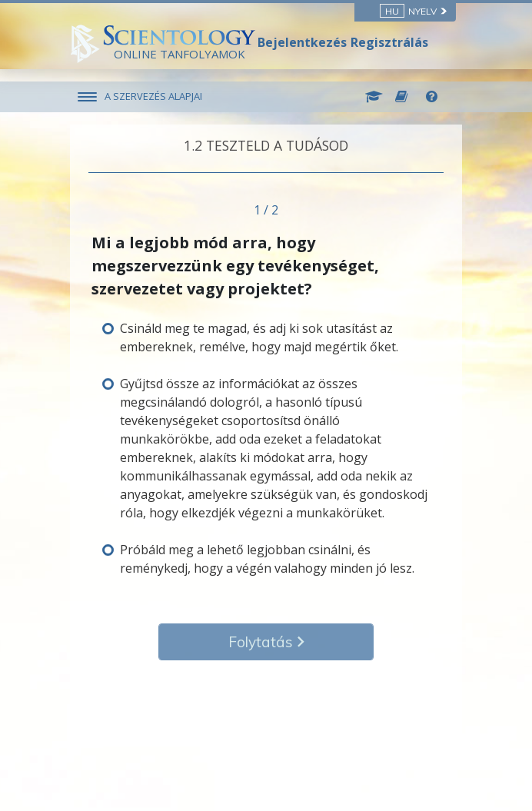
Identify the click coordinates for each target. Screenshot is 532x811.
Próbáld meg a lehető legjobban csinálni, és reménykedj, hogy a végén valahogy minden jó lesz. (267, 559)
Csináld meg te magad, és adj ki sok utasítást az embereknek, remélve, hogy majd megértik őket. (259, 337)
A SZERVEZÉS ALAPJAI (153, 96)
